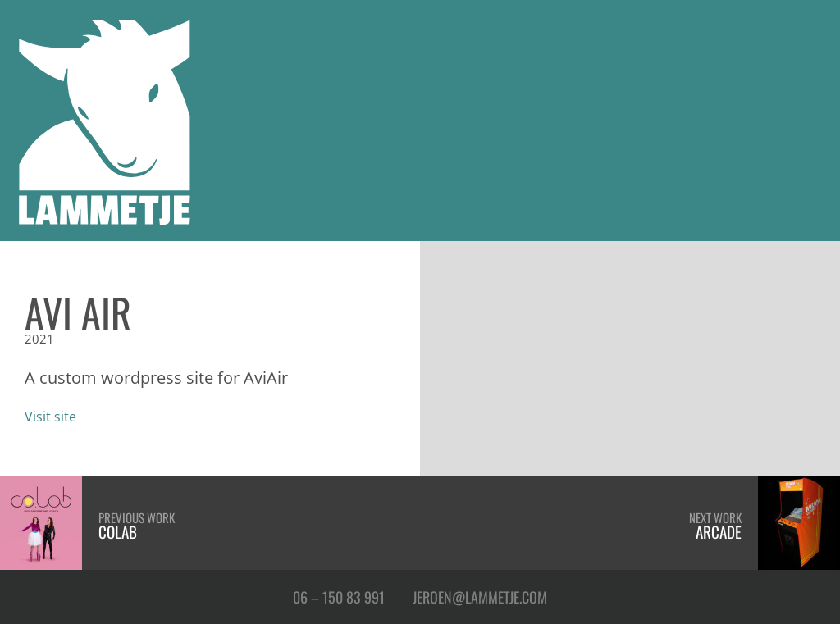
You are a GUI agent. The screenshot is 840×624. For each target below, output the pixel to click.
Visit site (50, 416)
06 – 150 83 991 (339, 596)
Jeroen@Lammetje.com (480, 596)
